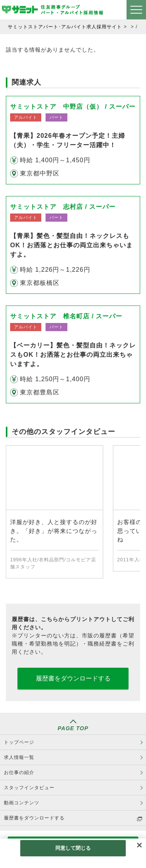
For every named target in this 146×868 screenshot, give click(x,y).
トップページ (19, 742)
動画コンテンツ (22, 803)
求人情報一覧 (19, 757)
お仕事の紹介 (19, 773)
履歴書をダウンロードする (73, 678)
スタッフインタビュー (29, 788)
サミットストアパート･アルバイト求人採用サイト (65, 27)
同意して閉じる (73, 848)
